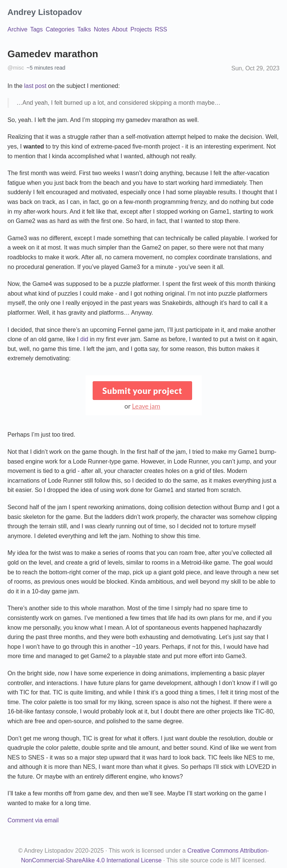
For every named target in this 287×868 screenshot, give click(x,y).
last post (35, 86)
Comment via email (33, 820)
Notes (102, 29)
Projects (141, 29)
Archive (17, 29)
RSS (161, 29)
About (120, 29)
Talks (84, 29)
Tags (37, 29)
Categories (60, 29)
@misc (16, 68)
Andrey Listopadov (45, 12)
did (84, 339)
